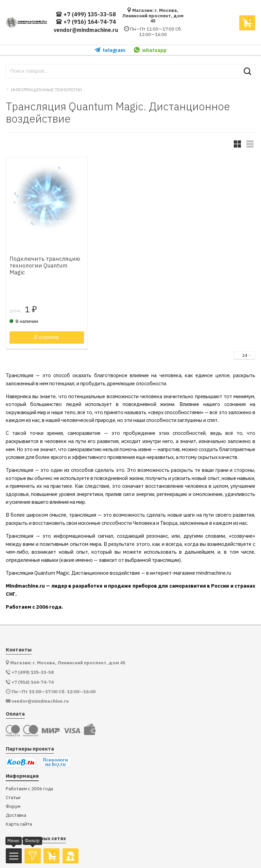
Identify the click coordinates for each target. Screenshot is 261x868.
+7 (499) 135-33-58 (86, 14)
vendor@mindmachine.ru (86, 30)
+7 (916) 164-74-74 (86, 22)
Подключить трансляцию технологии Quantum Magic (45, 266)
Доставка (16, 815)
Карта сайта (19, 824)
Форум (13, 806)
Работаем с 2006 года (29, 789)
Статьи (13, 798)
